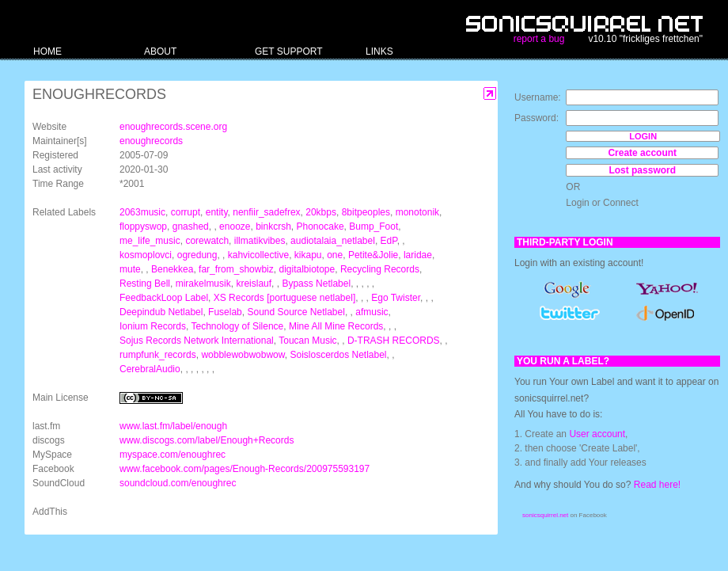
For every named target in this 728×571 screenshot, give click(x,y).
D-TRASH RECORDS (394, 341)
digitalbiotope (307, 269)
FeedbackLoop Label (164, 298)
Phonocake (320, 226)
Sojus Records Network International (197, 341)
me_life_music (150, 241)
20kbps (321, 212)
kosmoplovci (146, 255)
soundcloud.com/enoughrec (178, 483)
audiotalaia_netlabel (333, 241)
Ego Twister (396, 298)
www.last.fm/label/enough (173, 426)
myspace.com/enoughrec (173, 455)
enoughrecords (151, 141)
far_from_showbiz (236, 269)
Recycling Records (380, 269)
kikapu (308, 255)
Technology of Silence (238, 326)
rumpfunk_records (158, 355)
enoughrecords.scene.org (173, 127)
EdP (389, 241)
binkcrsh (273, 226)
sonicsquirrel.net (545, 515)
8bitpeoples (366, 212)
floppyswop (143, 226)
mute (130, 269)
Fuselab (225, 312)
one (335, 255)
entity (217, 212)
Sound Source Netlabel (296, 312)
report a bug (539, 39)
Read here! (657, 485)
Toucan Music (307, 341)
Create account (642, 153)
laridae (418, 255)
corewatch (207, 241)
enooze (235, 226)
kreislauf (254, 284)
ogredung (197, 255)
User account (597, 434)
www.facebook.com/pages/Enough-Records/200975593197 (245, 469)
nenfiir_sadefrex (266, 212)
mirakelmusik (203, 284)
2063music (142, 212)
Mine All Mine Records (336, 326)
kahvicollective (258, 255)
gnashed (191, 226)
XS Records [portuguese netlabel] (284, 298)
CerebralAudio (150, 369)
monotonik (417, 212)
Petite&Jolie (373, 255)
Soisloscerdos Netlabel (338, 355)
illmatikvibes (260, 241)
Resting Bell (145, 284)
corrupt (186, 212)
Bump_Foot (373, 226)
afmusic (372, 312)
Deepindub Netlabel (161, 312)
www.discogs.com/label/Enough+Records (207, 440)
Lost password (642, 170)
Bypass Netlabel (316, 284)
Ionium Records (153, 326)
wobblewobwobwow (243, 355)
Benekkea (172, 269)
